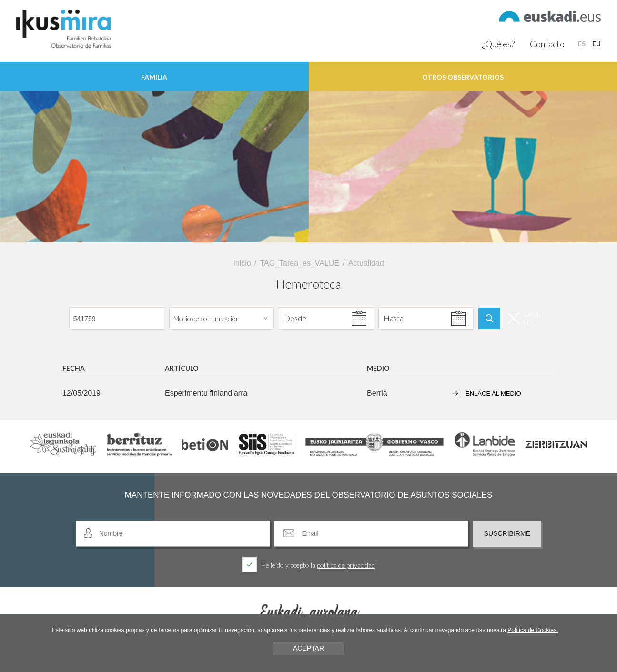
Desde (293, 318)
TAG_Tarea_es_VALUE (300, 263)
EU (597, 44)
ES (582, 44)
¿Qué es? (498, 44)
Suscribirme (507, 533)
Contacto (547, 44)
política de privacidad (346, 565)
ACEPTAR (308, 648)
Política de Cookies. (533, 630)
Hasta (393, 318)
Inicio (242, 263)
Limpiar (526, 318)
